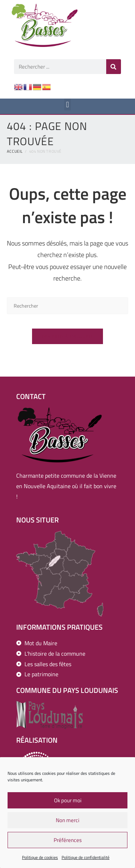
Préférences (68, 843)
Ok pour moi (68, 803)
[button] (67, 105)
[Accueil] (15, 151)
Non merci (67, 823)
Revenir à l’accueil (68, 336)
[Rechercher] (114, 67)
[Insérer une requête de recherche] (68, 306)
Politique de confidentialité (85, 860)
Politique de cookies (40, 860)
